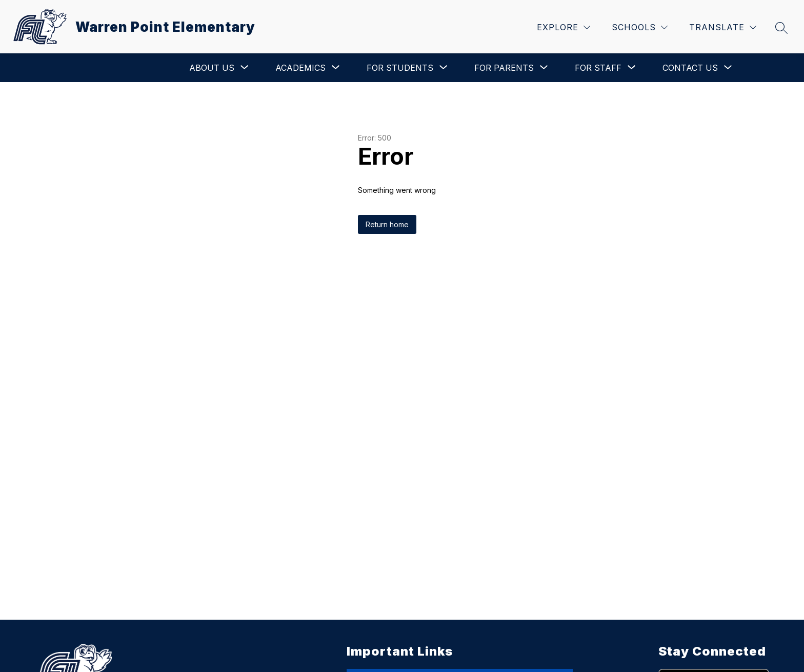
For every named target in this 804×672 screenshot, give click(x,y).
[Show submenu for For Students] (400, 68)
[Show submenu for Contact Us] (690, 68)
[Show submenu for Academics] (300, 68)
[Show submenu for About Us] (212, 68)
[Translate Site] (723, 27)
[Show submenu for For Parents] (504, 68)
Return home (387, 224)
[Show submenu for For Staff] (598, 68)
